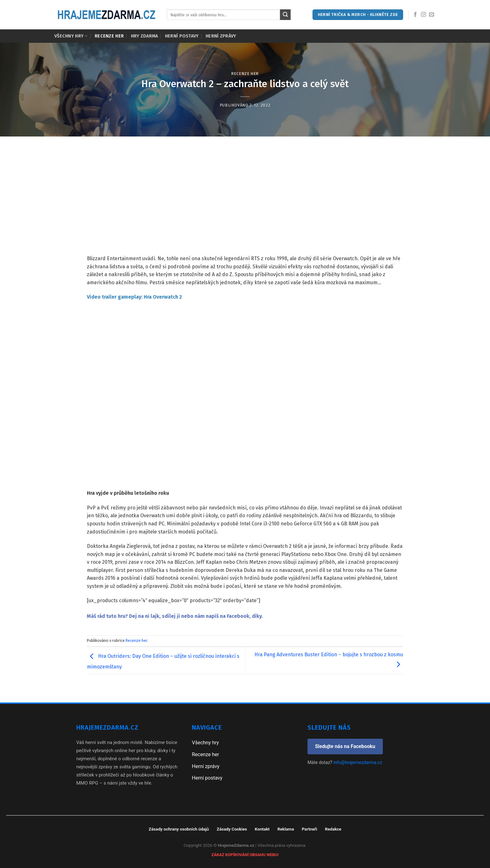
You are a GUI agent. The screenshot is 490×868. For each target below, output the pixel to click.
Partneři (310, 829)
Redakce (333, 829)
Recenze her (109, 36)
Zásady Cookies (232, 829)
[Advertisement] (245, 183)
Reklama (286, 829)
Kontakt (262, 829)
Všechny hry (71, 36)
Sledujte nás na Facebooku (345, 746)
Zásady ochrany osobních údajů (179, 829)
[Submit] (285, 15)
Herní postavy (182, 36)
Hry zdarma (145, 36)
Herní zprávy (221, 36)
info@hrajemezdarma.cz (358, 763)
